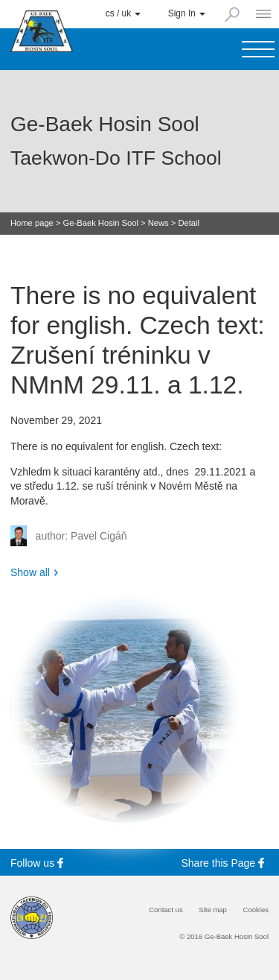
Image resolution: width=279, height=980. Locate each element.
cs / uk (124, 13)
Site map (213, 910)
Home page (32, 223)
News (158, 223)
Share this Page (225, 863)
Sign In (187, 13)
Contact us (166, 910)
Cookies (256, 910)
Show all (30, 572)
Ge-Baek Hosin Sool (101, 223)
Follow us (39, 863)
